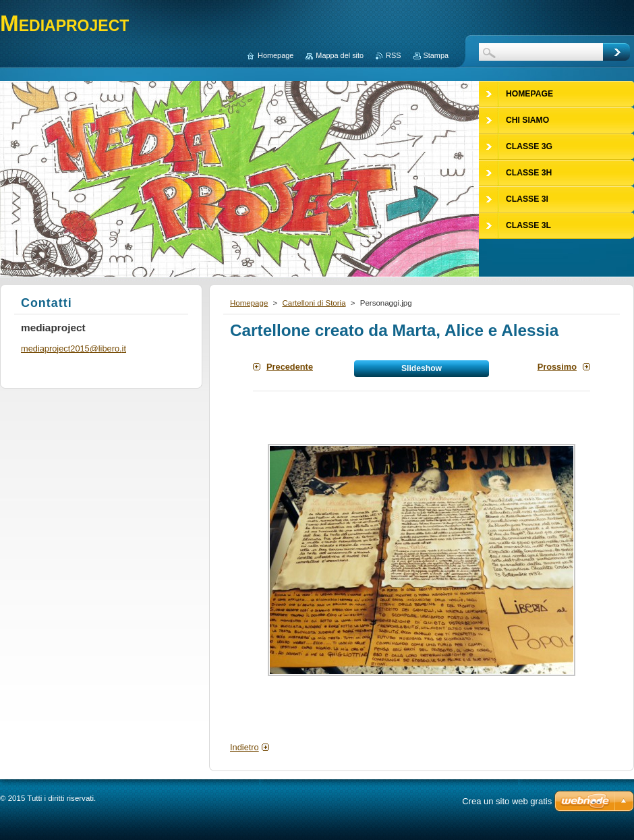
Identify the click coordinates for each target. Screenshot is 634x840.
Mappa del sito (340, 55)
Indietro (244, 747)
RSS (393, 55)
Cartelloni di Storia (314, 303)
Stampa (436, 55)
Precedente (290, 367)
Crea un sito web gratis (507, 801)
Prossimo (557, 367)
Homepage (249, 303)
